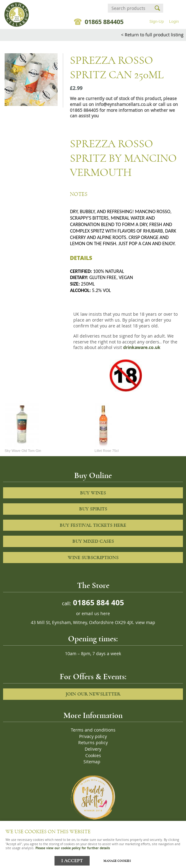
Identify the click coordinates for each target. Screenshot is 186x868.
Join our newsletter (93, 694)
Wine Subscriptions (93, 558)
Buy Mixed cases (93, 541)
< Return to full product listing (152, 35)
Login (174, 21)
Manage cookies (117, 861)
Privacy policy (93, 736)
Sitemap (92, 762)
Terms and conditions (93, 730)
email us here (96, 614)
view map (145, 623)
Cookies (93, 756)
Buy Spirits (93, 509)
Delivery (93, 749)
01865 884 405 (98, 602)
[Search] (130, 8)
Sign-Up (157, 21)
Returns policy (93, 743)
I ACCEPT (72, 861)
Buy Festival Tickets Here (93, 525)
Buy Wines (93, 493)
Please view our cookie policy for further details (73, 848)
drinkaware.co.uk (142, 347)
